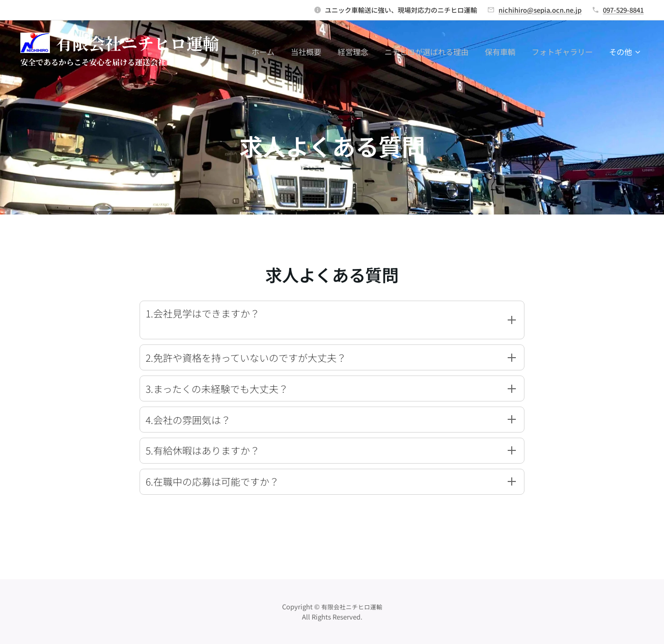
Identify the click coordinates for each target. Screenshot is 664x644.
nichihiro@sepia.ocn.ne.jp (540, 10)
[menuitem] (266, 51)
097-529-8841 (623, 10)
